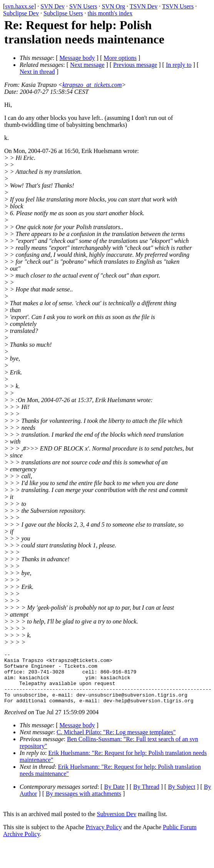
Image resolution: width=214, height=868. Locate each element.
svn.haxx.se (19, 6)
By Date (115, 797)
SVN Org (113, 6)
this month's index (110, 13)
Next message (87, 65)
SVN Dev (53, 6)
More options (120, 58)
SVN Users (83, 6)
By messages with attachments (84, 804)
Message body (77, 58)
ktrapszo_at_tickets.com (92, 85)
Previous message (135, 65)
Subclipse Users (63, 13)
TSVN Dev (144, 6)
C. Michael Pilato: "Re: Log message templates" (116, 742)
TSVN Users (178, 6)
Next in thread (37, 72)
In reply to (179, 65)
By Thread (146, 797)
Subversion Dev (117, 824)
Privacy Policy (104, 837)
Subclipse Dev (21, 13)
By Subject (181, 797)
